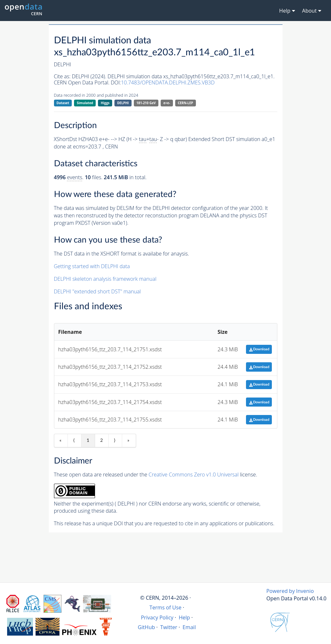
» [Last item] (128, 441)
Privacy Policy (157, 617)
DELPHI (123, 103)
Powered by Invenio (290, 591)
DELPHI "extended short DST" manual (97, 291)
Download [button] (259, 349)
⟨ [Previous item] (74, 441)
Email (189, 627)
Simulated (85, 103)
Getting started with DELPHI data (92, 266)
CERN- (185, 103)
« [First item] (60, 441)
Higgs (105, 103)
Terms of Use (165, 607)
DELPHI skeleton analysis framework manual (105, 279)
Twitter (169, 627)
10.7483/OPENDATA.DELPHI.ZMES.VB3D (168, 82)
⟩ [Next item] (115, 441)
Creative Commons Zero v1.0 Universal (194, 475)
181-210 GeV (146, 103)
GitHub (146, 627)
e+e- (167, 103)
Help (184, 617)
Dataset (63, 103)
